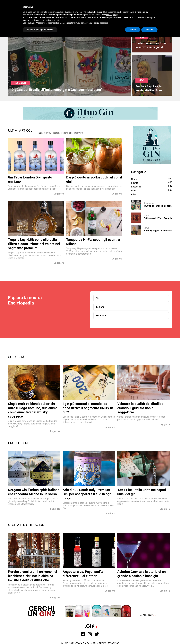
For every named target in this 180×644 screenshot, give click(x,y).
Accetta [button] (149, 30)
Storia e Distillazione (27, 525)
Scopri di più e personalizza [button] (40, 30)
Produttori (18, 443)
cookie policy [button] (112, 15)
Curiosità (16, 357)
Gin (98, 298)
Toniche (100, 307)
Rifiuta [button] (133, 30)
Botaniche (101, 316)
